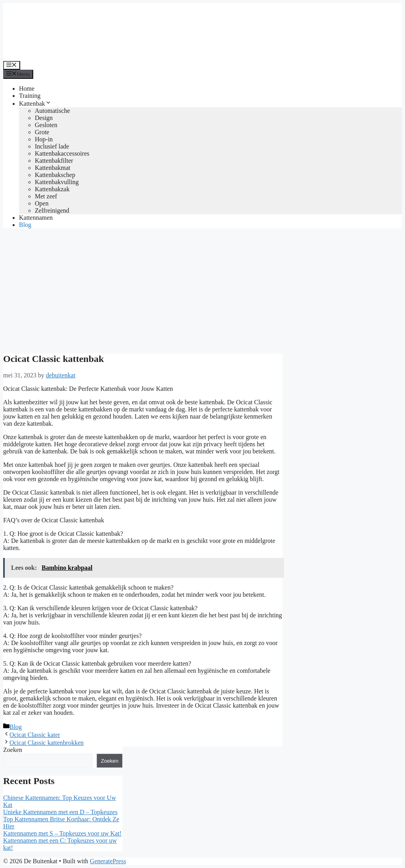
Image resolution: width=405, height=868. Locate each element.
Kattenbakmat (53, 168)
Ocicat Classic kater (35, 735)
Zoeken (13, 750)
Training (30, 96)
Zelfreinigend (52, 210)
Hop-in (44, 139)
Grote (42, 132)
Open (42, 203)
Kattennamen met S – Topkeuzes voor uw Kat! (62, 833)
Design (44, 118)
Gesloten (46, 125)
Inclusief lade (52, 146)
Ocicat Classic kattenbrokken (47, 743)
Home (27, 89)
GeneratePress (108, 861)
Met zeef (46, 196)
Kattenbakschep (55, 175)
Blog (25, 225)
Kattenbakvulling (57, 182)
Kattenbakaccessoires (62, 153)
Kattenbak (35, 104)
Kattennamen (36, 218)
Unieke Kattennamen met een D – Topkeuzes (60, 812)
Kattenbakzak (52, 189)
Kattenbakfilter (54, 161)
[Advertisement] (202, 290)
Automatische (52, 111)
